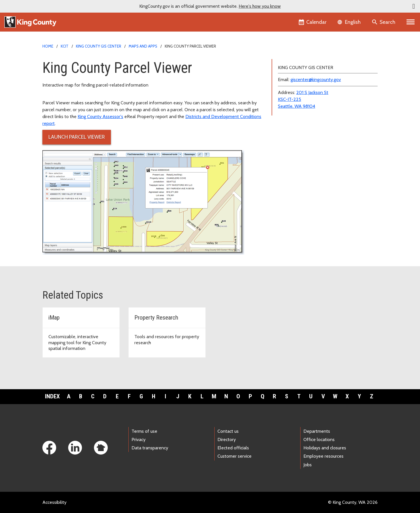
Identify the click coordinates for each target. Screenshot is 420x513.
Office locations (319, 439)
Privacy (139, 439)
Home (48, 46)
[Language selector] (350, 22)
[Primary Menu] (411, 22)
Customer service (234, 456)
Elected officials (233, 448)
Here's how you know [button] (260, 6)
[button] (414, 6)
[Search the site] (384, 22)
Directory (227, 439)
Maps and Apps (143, 46)
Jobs (308, 465)
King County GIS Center (99, 46)
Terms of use (144, 431)
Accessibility (54, 502)
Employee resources (323, 456)
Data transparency (150, 448)
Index (52, 396)
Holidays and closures (325, 448)
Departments (317, 431)
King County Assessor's (100, 116)
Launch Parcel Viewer (77, 137)
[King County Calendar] (313, 22)
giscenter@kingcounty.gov (316, 80)
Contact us (228, 431)
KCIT (65, 46)
